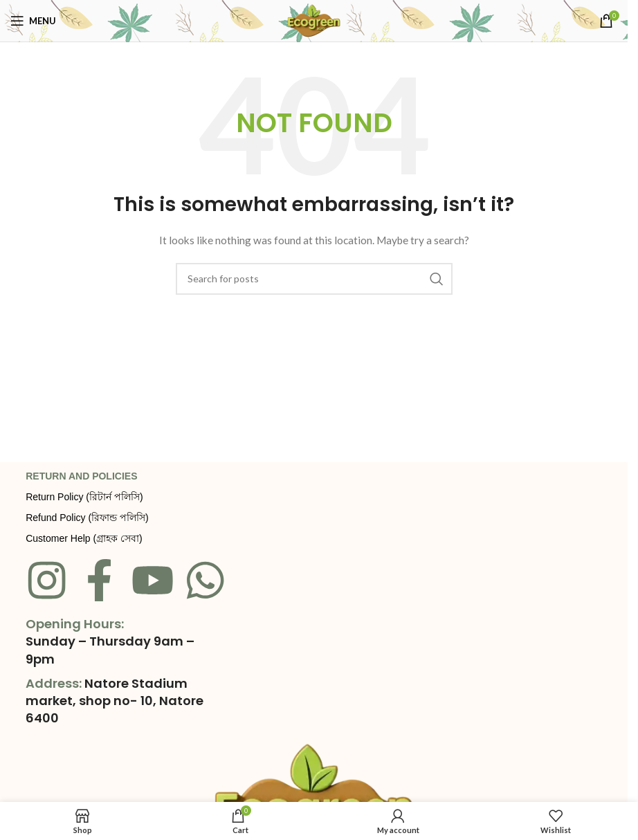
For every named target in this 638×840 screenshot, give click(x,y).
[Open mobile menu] (33, 21)
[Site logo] (314, 20)
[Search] (314, 279)
